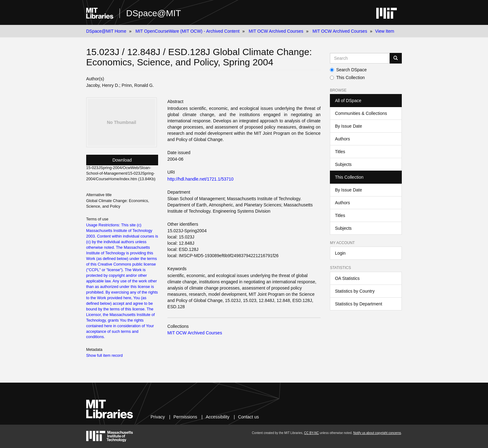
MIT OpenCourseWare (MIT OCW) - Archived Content (187, 31)
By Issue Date (348, 126)
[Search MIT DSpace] (360, 58)
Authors (342, 139)
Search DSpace (348, 70)
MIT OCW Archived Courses (276, 31)
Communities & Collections (361, 113)
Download (122, 160)
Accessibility (218, 417)
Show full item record (105, 356)
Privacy (158, 417)
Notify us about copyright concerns (377, 433)
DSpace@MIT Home (106, 31)
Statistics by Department (359, 304)
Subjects (343, 164)
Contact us (249, 417)
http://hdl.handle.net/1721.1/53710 (201, 179)
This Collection (347, 78)
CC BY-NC (311, 433)
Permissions (185, 417)
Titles (340, 152)
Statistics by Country (355, 291)
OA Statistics (347, 278)
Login (340, 253)
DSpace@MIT (153, 13)
